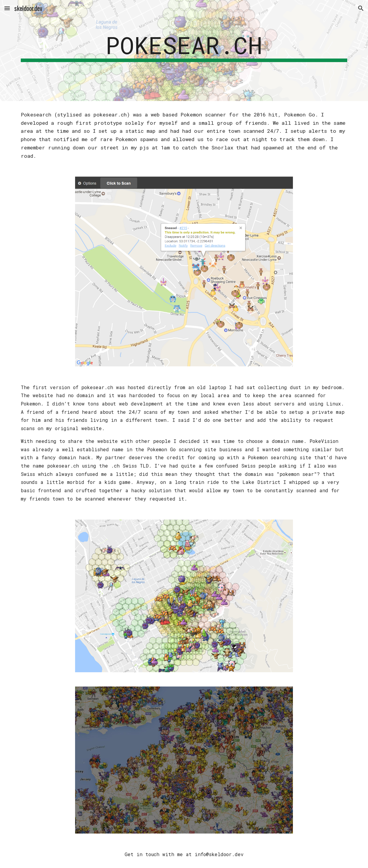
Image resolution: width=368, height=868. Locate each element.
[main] (184, 51)
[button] (7, 8)
